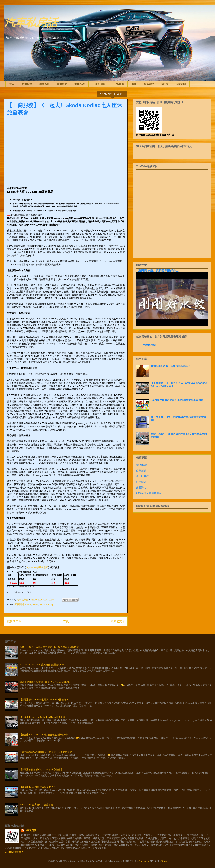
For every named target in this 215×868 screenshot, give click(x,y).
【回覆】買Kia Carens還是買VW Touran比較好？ (44, 700)
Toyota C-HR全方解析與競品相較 (36, 805)
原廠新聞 (181, 84)
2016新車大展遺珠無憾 (149, 493)
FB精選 (120, 84)
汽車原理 (27, 84)
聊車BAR (80, 84)
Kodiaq (28, 604)
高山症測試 (142, 476)
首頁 (12, 84)
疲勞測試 (141, 471)
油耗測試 (141, 482)
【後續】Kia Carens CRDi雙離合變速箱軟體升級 (44, 735)
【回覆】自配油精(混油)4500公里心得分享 (41, 770)
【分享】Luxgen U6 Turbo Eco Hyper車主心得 (42, 717)
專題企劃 (44, 84)
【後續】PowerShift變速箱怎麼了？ (38, 787)
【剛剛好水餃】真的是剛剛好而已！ (159, 270)
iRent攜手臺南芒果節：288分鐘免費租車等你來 (177, 400)
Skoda (36, 604)
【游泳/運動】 (100, 84)
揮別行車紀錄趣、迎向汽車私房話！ (171, 366)
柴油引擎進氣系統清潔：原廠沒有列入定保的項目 (45, 682)
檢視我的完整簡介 (14, 852)
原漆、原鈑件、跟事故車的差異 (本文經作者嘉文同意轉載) (50, 647)
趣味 (134, 84)
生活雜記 (149, 84)
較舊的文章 (118, 621)
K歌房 (165, 84)
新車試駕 (62, 84)
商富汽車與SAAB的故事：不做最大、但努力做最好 (46, 752)
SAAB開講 (142, 465)
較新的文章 (14, 621)
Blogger (165, 861)
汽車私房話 (31, 22)
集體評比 (141, 487)
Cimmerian (144, 861)
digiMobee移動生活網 (37, 567)
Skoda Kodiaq (46, 604)
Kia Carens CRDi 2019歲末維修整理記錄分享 (42, 665)
